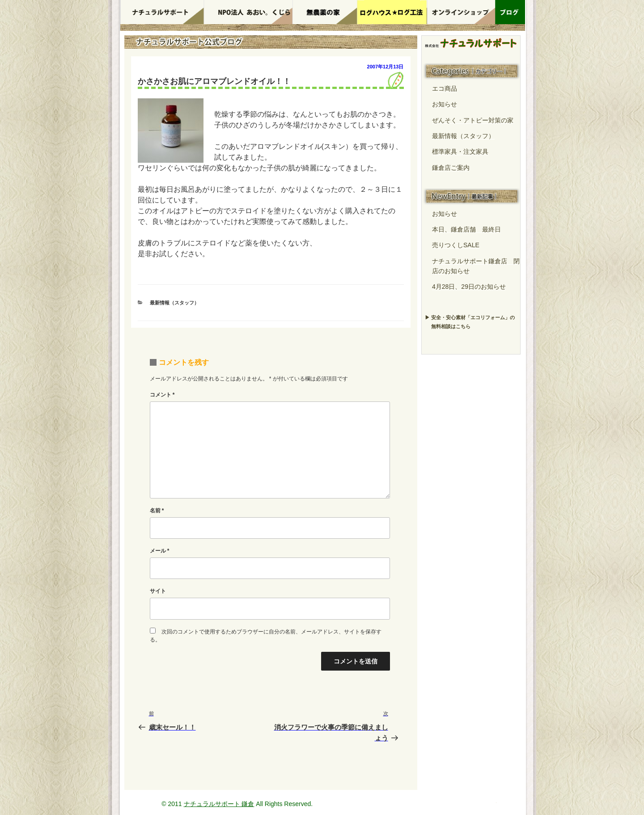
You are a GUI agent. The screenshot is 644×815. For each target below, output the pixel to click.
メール (160, 551)
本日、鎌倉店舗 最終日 (466, 229)
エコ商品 (445, 89)
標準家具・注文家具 (460, 152)
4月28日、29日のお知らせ (469, 287)
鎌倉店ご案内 (451, 168)
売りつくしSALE (456, 245)
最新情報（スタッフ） (174, 303)
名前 (157, 511)
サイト (158, 591)
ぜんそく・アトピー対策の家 (473, 120)
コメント (162, 395)
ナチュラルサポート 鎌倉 (219, 804)
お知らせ (445, 104)
